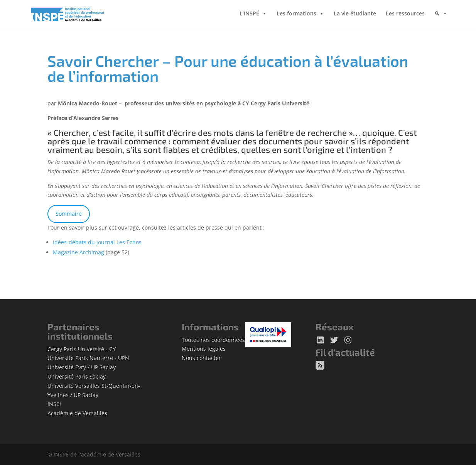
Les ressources (405, 15)
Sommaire (69, 214)
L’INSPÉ (249, 15)
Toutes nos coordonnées (213, 340)
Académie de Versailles (77, 413)
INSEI (54, 404)
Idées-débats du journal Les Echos (97, 242)
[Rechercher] (441, 21)
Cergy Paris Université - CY (82, 349)
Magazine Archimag (78, 252)
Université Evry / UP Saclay (82, 367)
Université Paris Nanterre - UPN (88, 358)
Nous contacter (201, 358)
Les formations (296, 15)
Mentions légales (204, 349)
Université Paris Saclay (77, 376)
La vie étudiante (355, 15)
